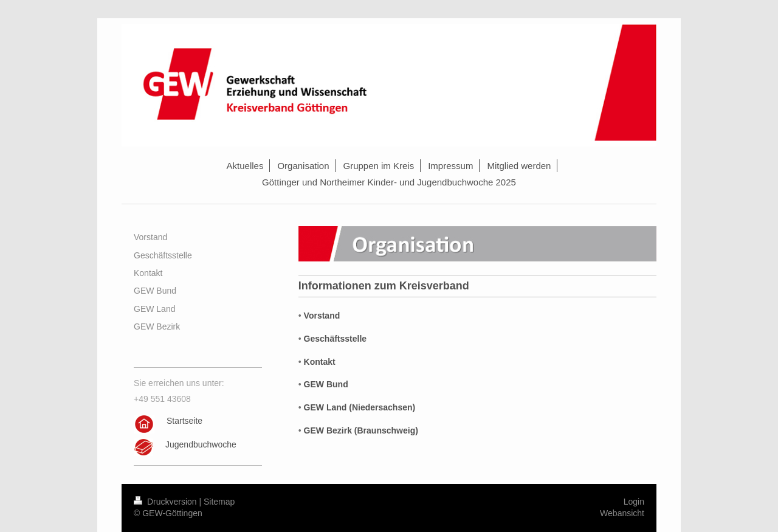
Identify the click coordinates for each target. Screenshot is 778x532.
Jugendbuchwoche (201, 444)
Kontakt (320, 362)
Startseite (184, 421)
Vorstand (322, 316)
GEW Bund (326, 384)
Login (634, 502)
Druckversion (166, 502)
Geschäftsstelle (336, 339)
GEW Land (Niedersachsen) (360, 407)
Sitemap (219, 502)
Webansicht (622, 513)
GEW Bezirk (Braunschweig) (361, 430)
